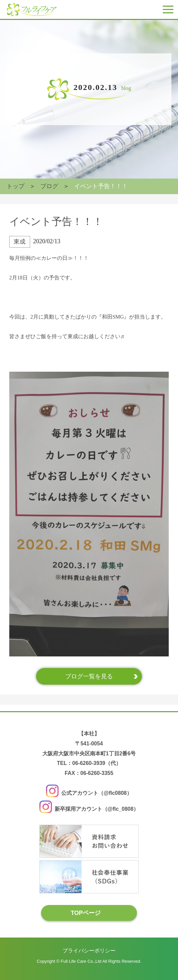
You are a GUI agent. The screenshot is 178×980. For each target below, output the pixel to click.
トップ (16, 186)
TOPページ (86, 913)
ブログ (49, 186)
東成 (20, 242)
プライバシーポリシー (89, 951)
